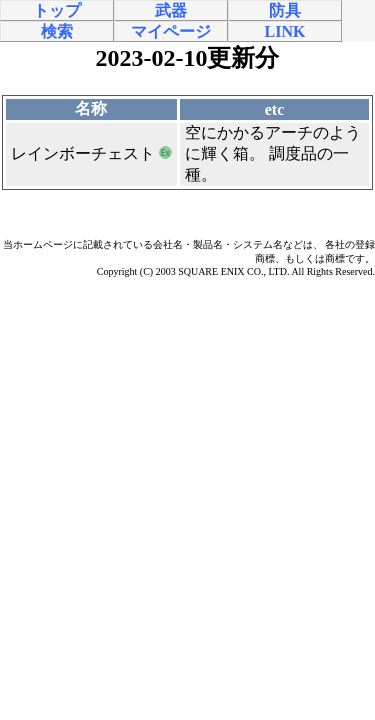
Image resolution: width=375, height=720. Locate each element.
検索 (57, 31)
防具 (285, 10)
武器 (171, 10)
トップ (57, 10)
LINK (285, 31)
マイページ (171, 31)
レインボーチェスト (83, 153)
